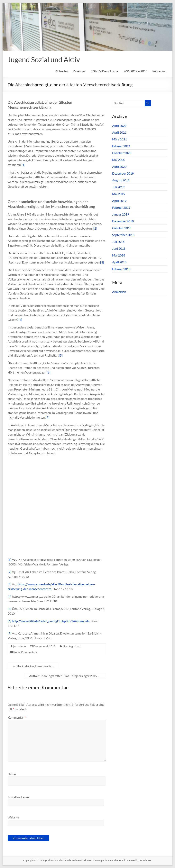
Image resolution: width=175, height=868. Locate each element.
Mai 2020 (119, 160)
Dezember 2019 (123, 173)
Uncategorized (72, 646)
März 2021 (120, 139)
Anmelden (119, 292)
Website (13, 817)
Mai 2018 (119, 255)
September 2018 (123, 235)
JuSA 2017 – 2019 (135, 71)
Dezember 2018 (123, 221)
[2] (95, 228)
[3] (102, 262)
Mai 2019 (119, 194)
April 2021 (119, 132)
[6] (49, 372)
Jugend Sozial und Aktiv (44, 59)
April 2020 (119, 166)
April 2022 (119, 126)
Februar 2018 (121, 269)
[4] (20, 320)
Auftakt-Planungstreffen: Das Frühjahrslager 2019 (65, 676)
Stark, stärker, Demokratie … (33, 666)
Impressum (160, 71)
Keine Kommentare (25, 652)
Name (12, 774)
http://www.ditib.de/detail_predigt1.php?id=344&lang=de (51, 621)
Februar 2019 (121, 207)
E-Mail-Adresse (18, 797)
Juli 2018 (118, 242)
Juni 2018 (119, 248)
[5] (61, 355)
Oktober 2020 (122, 153)
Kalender (79, 71)
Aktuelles (62, 71)
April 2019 (119, 201)
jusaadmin (20, 646)
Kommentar (17, 717)
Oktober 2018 (122, 228)
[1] (23, 165)
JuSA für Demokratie (104, 71)
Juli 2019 (118, 187)
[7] (47, 417)
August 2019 (121, 180)
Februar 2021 (121, 146)
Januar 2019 (121, 214)
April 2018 (119, 262)
